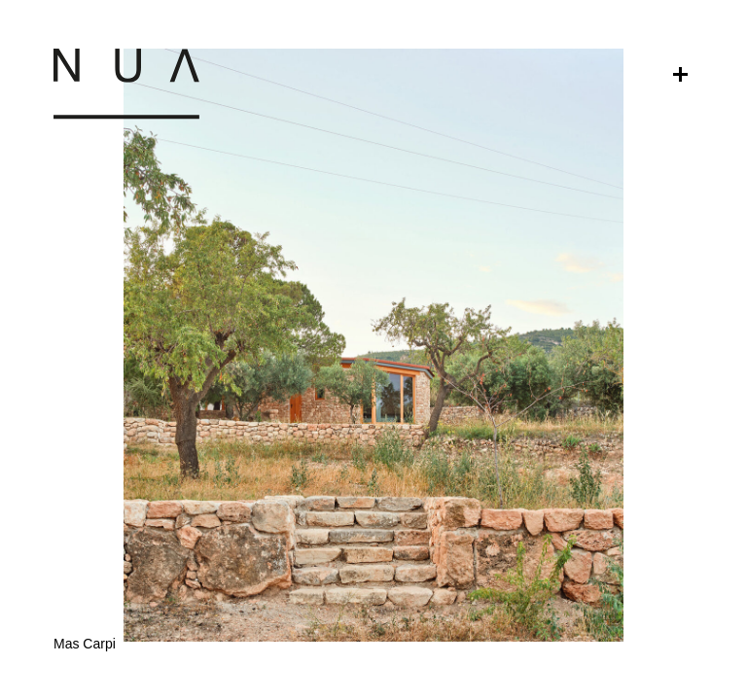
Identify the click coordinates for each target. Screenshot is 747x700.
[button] (373, 525)
